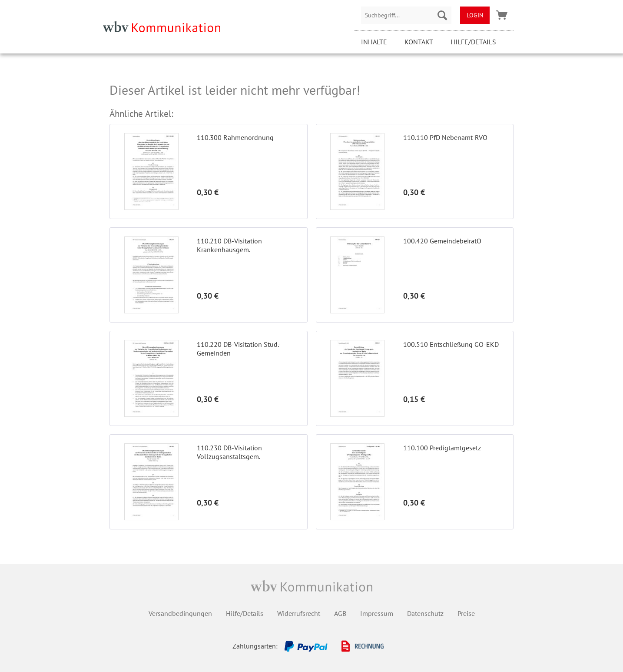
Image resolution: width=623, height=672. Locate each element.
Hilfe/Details (473, 42)
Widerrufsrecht (299, 613)
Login (475, 15)
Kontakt (419, 42)
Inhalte (374, 42)
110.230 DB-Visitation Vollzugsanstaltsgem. (229, 452)
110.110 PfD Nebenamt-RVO (445, 137)
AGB (340, 613)
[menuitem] (406, 15)
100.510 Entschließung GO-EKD (451, 344)
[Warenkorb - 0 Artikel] (502, 15)
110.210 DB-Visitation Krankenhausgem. (229, 245)
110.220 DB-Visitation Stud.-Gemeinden (239, 349)
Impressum (377, 613)
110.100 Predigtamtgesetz (442, 448)
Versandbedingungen (180, 613)
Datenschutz (425, 613)
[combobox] (406, 15)
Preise (466, 613)
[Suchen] (442, 15)
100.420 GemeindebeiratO (442, 241)
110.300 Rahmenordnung (235, 137)
